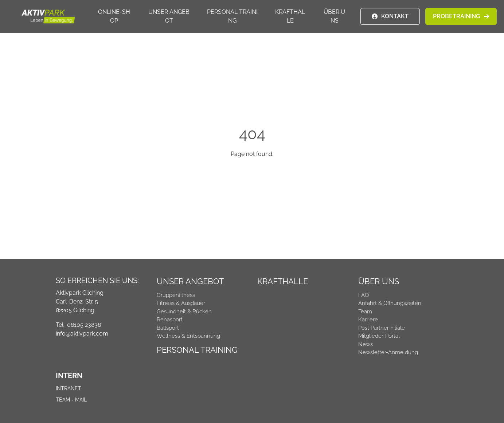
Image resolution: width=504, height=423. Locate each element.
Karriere (368, 320)
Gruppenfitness (176, 295)
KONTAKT (395, 16)
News (366, 344)
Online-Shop (114, 16)
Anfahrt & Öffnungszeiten (390, 303)
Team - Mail (71, 400)
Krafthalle (290, 16)
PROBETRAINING (457, 16)
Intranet (69, 388)
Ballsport (168, 328)
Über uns (334, 16)
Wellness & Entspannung (188, 336)
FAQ (364, 295)
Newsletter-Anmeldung (388, 352)
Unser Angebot (169, 16)
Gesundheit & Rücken (184, 312)
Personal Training (232, 16)
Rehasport (170, 320)
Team (365, 312)
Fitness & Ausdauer (181, 303)
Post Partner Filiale (382, 328)
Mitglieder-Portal (379, 336)
